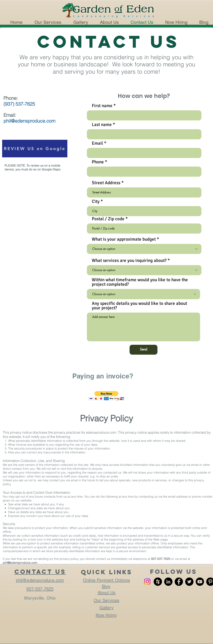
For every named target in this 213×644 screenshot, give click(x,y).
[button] (106, 396)
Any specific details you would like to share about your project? (139, 306)
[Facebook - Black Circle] (179, 582)
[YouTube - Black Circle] (200, 582)
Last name (102, 125)
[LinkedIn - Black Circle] (168, 582)
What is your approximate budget (124, 239)
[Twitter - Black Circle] (189, 582)
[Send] (144, 350)
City (96, 201)
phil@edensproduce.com (20, 563)
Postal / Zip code (108, 219)
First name (102, 106)
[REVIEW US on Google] (35, 149)
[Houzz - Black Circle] (158, 582)
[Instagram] (147, 582)
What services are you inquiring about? (129, 260)
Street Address (106, 183)
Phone (98, 162)
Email (97, 143)
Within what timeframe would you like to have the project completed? (140, 282)
